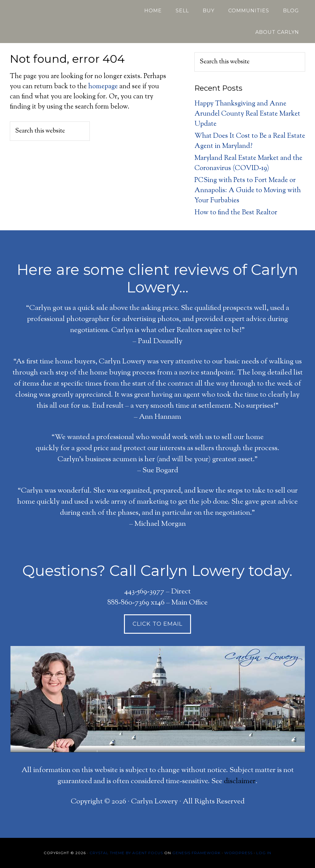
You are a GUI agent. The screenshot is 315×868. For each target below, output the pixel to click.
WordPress (238, 853)
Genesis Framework (196, 853)
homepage (103, 87)
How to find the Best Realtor (236, 213)
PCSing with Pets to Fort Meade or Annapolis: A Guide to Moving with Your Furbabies (248, 191)
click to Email (157, 624)
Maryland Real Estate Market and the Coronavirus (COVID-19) (248, 163)
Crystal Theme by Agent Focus (126, 853)
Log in (264, 853)
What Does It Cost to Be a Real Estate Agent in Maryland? (250, 141)
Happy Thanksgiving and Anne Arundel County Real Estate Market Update (247, 114)
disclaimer (240, 781)
